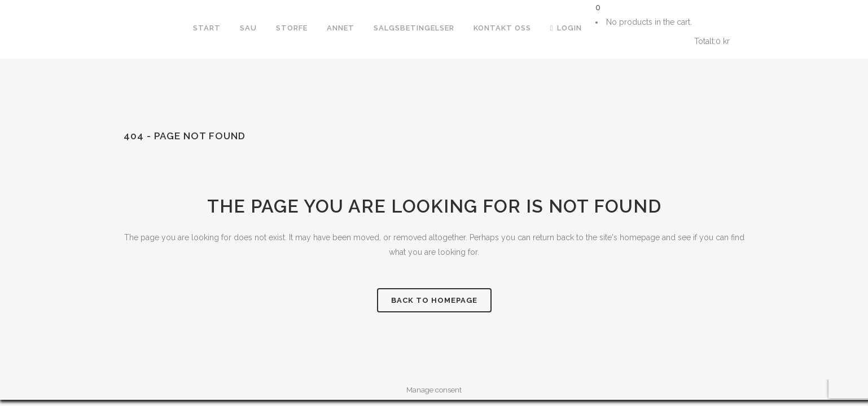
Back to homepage (434, 300)
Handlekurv (644, 41)
